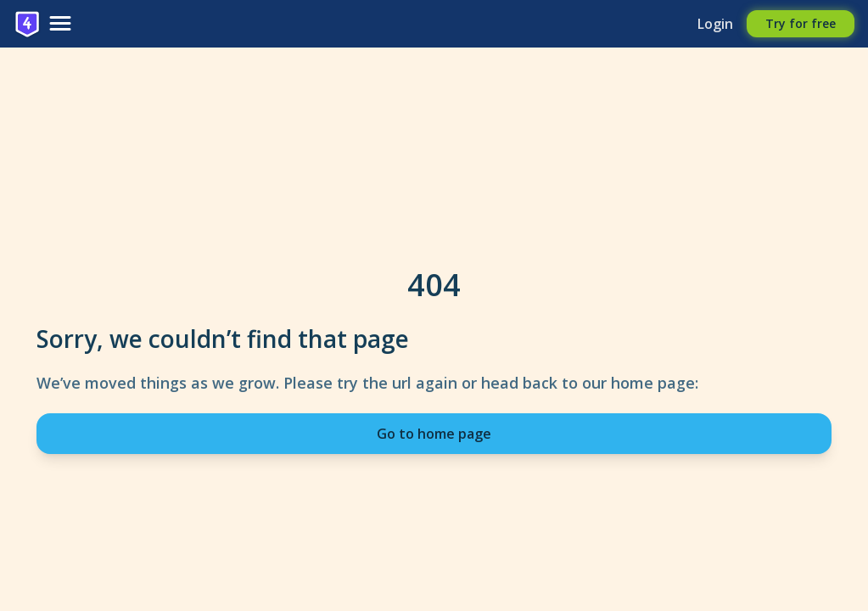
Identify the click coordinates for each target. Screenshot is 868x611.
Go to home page (434, 434)
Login (715, 24)
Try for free (801, 23)
